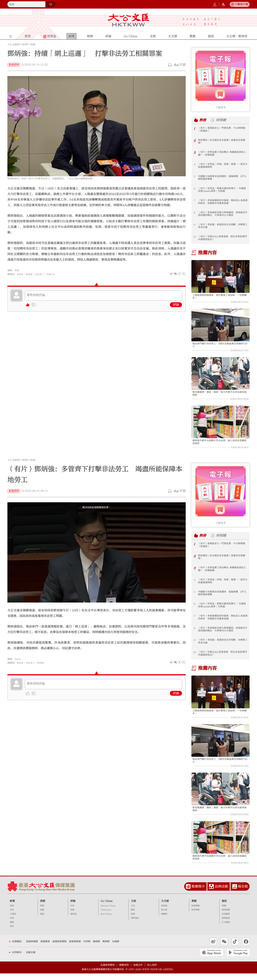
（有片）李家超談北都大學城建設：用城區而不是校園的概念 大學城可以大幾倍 (222, 214)
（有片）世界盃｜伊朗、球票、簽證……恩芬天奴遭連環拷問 (222, 166)
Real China (106, 920)
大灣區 (13, 920)
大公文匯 (129, 20)
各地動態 (226, 920)
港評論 (73, 920)
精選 (42, 920)
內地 (12, 916)
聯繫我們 (124, 972)
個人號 (164, 916)
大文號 (165, 908)
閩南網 (106, 948)
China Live (106, 916)
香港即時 (14, 65)
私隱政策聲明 (108, 972)
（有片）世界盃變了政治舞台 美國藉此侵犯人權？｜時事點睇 (222, 154)
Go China (106, 908)
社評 (72, 912)
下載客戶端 (241, 4)
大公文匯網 (13, 45)
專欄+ (224, 912)
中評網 (87, 948)
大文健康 (226, 929)
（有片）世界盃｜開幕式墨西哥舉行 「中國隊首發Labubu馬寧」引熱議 (222, 190)
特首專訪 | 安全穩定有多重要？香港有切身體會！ (222, 142)
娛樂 (133, 920)
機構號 (164, 920)
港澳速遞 (226, 925)
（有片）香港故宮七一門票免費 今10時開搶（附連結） (222, 130)
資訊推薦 (226, 916)
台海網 (116, 948)
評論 (176, 305)
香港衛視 (45, 948)
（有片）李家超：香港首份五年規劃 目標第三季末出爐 (222, 226)
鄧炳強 (30, 274)
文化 (133, 912)
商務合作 (138, 972)
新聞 (25, 45)
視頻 (43, 908)
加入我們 (152, 972)
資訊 (224, 908)
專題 (194, 908)
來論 (72, 916)
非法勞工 (41, 274)
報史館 (243, 893)
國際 (12, 929)
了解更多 (221, 107)
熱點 (42, 912)
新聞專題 (195, 912)
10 (195, 237)
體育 (133, 916)
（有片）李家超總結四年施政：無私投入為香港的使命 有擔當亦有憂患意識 (222, 202)
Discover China (108, 912)
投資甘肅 (31, 959)
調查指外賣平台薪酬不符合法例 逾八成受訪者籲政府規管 (220, 445)
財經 (12, 933)
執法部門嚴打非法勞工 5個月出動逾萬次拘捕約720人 (220, 346)
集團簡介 (198, 893)
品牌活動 (221, 893)
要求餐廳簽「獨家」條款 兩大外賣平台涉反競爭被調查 (220, 396)
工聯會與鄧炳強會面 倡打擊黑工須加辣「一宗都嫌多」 (220, 297)
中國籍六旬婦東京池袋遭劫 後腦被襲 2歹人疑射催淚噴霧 (223, 178)
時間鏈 (222, 120)
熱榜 (203, 120)
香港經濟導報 (59, 948)
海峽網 (96, 948)
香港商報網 (32, 948)
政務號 (164, 912)
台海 (12, 925)
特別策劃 (195, 916)
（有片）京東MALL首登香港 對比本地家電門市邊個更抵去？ (222, 238)
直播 (42, 916)
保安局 (20, 274)
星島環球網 (75, 948)
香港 (33, 45)
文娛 (133, 908)
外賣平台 (53, 274)
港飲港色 (135, 925)
